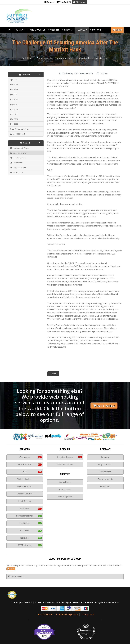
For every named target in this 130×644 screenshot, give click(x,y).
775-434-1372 (16, 576)
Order (117, 30)
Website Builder (25, 479)
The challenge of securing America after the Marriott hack (82, 58)
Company (82, 30)
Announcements (44, 58)
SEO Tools (25, 508)
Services (68, 30)
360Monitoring (25, 545)
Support (97, 30)
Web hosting (25, 457)
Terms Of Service (44, 614)
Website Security (25, 494)
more (11, 569)
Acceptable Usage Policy (67, 614)
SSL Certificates (25, 464)
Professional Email (25, 516)
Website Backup (25, 486)
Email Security (25, 501)
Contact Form (65, 482)
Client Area (79, 2)
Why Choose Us (37, 30)
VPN (25, 472)
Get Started (104, 406)
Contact (49, 2)
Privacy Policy (88, 614)
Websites (55, 30)
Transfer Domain (65, 464)
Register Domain (65, 457)
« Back (53, 374)
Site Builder (25, 523)
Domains (20, 30)
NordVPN (25, 538)
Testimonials (105, 472)
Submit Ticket (65, 489)
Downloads (105, 486)
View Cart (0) (64, 2)
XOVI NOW (25, 530)
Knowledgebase (65, 497)
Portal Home (28, 58)
